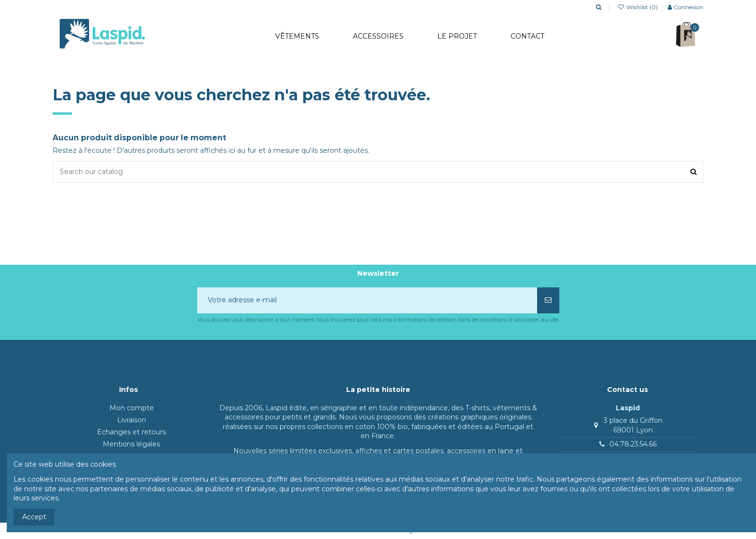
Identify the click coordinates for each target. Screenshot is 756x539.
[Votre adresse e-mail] (367, 300)
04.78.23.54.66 (633, 444)
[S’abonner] (548, 300)
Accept (34, 517)
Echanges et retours (131, 432)
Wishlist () (638, 7)
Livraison (132, 420)
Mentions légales (131, 444)
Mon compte (132, 408)
